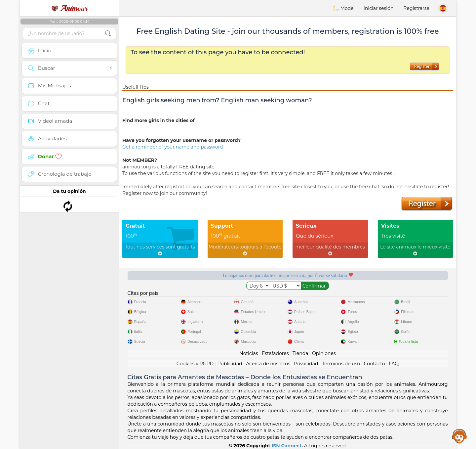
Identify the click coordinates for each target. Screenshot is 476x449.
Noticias (249, 353)
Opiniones (324, 353)
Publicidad (230, 364)
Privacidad (306, 364)
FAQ (394, 364)
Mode (343, 8)
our (69, 8)
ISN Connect (287, 446)
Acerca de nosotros (268, 364)
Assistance (459, 436)
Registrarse (416, 8)
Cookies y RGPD (195, 364)
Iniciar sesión (379, 8)
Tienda (300, 353)
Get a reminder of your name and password (173, 147)
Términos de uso (341, 364)
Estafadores (275, 353)
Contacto (375, 364)
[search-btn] (108, 34)
